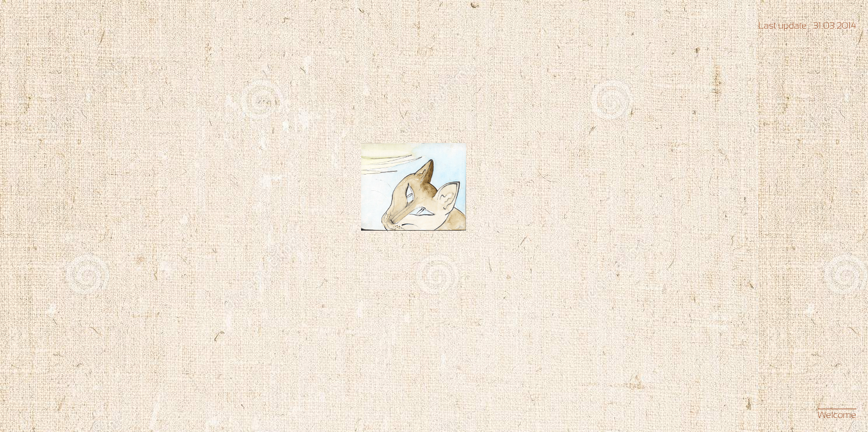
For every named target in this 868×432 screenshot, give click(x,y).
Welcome (837, 415)
